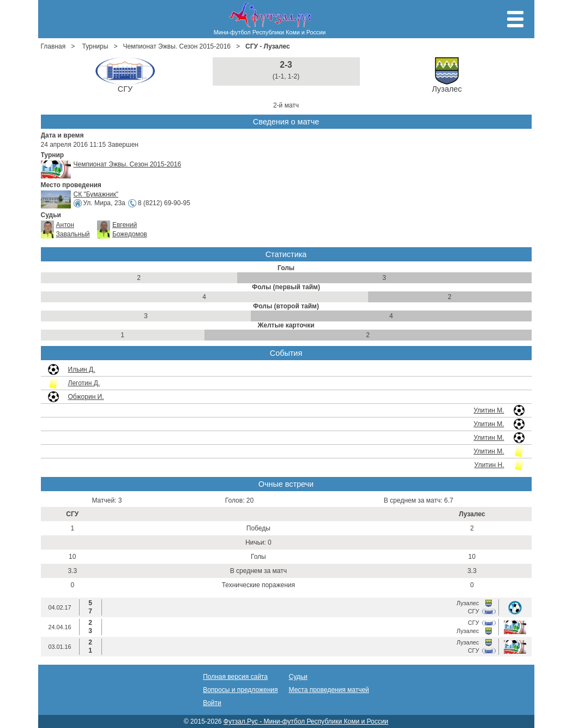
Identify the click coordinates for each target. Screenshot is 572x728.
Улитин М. (489, 410)
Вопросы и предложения (240, 690)
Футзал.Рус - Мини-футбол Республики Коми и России (306, 721)
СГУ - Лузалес (268, 46)
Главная (53, 46)
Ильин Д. (82, 369)
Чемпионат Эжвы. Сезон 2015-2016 (177, 46)
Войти (212, 703)
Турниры (95, 46)
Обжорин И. (86, 397)
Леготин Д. (84, 383)
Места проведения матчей (329, 690)
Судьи (298, 677)
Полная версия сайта (235, 677)
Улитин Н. (489, 465)
